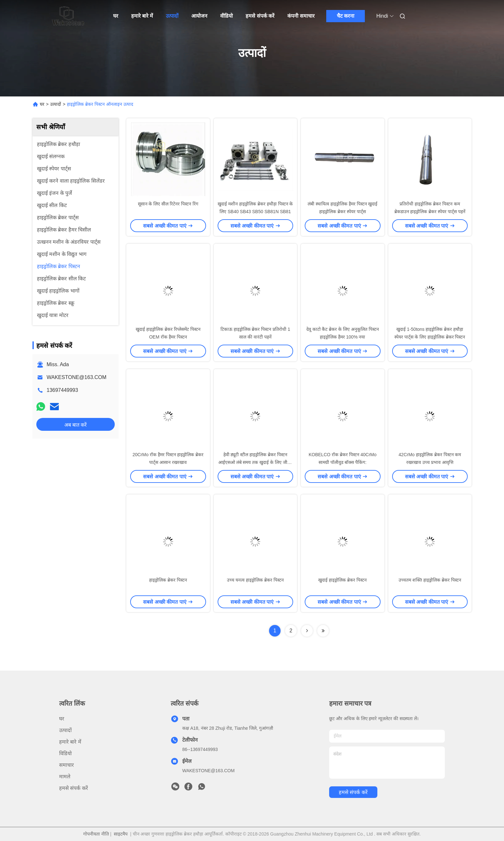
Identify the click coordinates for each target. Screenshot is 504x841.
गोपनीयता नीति (96, 834)
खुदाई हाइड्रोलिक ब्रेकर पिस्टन (342, 580)
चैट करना (346, 16)
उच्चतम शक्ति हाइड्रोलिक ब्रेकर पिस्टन (430, 580)
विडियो (65, 753)
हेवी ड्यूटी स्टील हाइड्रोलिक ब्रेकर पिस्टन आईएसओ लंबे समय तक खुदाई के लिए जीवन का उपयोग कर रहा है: (255, 462)
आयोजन (199, 16)
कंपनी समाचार (301, 16)
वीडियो (226, 16)
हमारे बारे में (142, 16)
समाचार (67, 765)
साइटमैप (121, 834)
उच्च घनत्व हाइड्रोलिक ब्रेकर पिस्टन (255, 580)
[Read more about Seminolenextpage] (307, 631)
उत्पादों (172, 16)
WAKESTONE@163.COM (76, 377)
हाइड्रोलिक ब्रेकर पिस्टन (168, 580)
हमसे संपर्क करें (260, 16)
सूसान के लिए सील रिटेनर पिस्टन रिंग (168, 204)
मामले (65, 777)
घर (116, 16)
